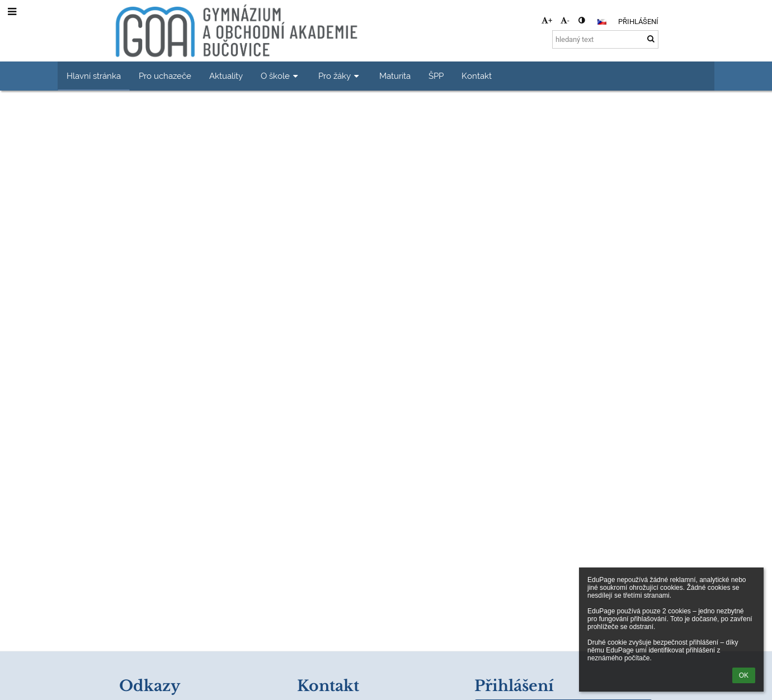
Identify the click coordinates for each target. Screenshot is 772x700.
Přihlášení (638, 22)
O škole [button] (281, 76)
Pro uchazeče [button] (165, 76)
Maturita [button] (395, 76)
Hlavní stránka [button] (94, 76)
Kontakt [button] (477, 76)
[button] (602, 22)
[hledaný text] (605, 39)
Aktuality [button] (226, 76)
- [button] (565, 20)
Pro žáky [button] (340, 76)
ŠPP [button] (436, 76)
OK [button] (744, 675)
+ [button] (547, 20)
